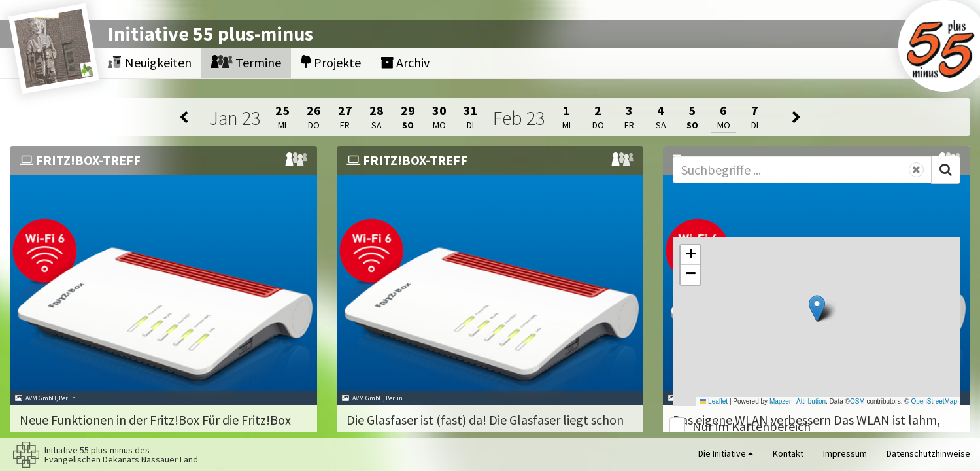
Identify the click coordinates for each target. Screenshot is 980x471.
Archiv (405, 62)
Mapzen (781, 401)
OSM (857, 401)
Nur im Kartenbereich (752, 426)
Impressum (845, 453)
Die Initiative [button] (726, 453)
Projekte (331, 62)
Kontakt (788, 453)
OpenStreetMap (934, 401)
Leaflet (714, 401)
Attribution (811, 401)
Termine (246, 62)
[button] (817, 308)
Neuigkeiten (150, 62)
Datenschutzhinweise (928, 453)
